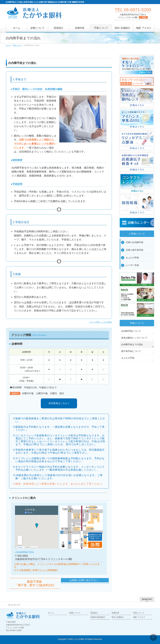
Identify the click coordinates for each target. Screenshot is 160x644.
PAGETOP (147, 599)
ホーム (51, 613)
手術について (137, 323)
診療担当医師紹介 (98, 617)
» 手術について (137, 234)
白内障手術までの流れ (132, 344)
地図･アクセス (139, 617)
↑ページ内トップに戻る (100, 322)
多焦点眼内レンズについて (134, 338)
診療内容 (115, 613)
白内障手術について (131, 331)
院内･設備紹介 (118, 617)
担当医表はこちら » (59, 403)
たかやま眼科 (79, 639)
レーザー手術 (132, 265)
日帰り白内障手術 (135, 242)
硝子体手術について (131, 351)
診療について (75, 613)
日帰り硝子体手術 (135, 250)
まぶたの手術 (132, 258)
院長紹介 (94, 613)
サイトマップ (14, 605)
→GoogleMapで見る (24, 552)
